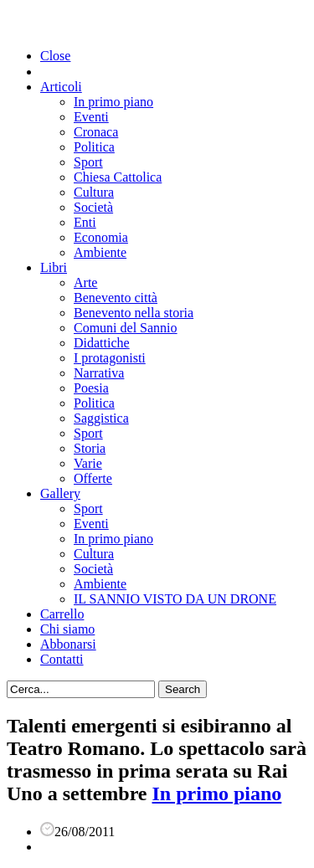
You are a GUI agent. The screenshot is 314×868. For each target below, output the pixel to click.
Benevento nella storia (134, 313)
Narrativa (99, 373)
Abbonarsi (68, 644)
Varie (88, 463)
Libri (54, 267)
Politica (94, 147)
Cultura (94, 192)
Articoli (61, 87)
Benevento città (116, 298)
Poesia (91, 388)
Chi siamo (67, 629)
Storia (90, 448)
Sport (88, 162)
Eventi (91, 117)
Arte (85, 282)
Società (93, 207)
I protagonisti (110, 358)
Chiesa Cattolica (118, 177)
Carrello (62, 614)
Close (55, 56)
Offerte (93, 478)
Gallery (60, 493)
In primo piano (113, 102)
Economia (101, 237)
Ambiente (100, 252)
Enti (85, 222)
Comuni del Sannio (126, 328)
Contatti (62, 659)
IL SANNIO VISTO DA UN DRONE (175, 599)
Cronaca (96, 132)
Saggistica (101, 418)
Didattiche (102, 343)
